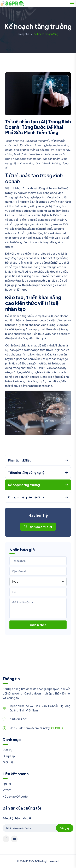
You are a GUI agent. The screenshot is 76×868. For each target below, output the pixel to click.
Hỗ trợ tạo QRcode (15, 796)
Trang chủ (24, 34)
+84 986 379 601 (38, 527)
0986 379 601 (18, 719)
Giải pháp (9, 756)
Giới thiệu (9, 762)
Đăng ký (65, 828)
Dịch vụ (7, 750)
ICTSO (7, 790)
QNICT (7, 784)
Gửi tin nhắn (38, 625)
